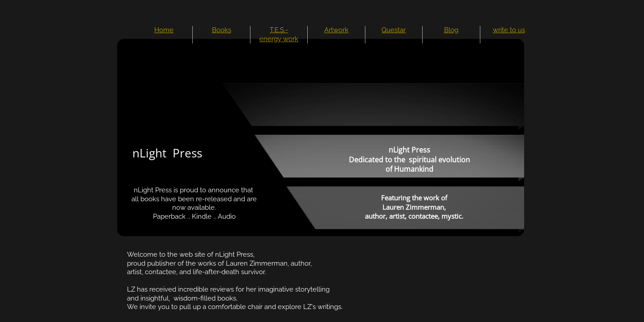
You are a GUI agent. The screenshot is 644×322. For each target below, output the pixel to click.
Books (222, 30)
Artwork (336, 30)
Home (164, 30)
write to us (509, 30)
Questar (394, 30)
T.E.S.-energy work (279, 34)
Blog (451, 30)
